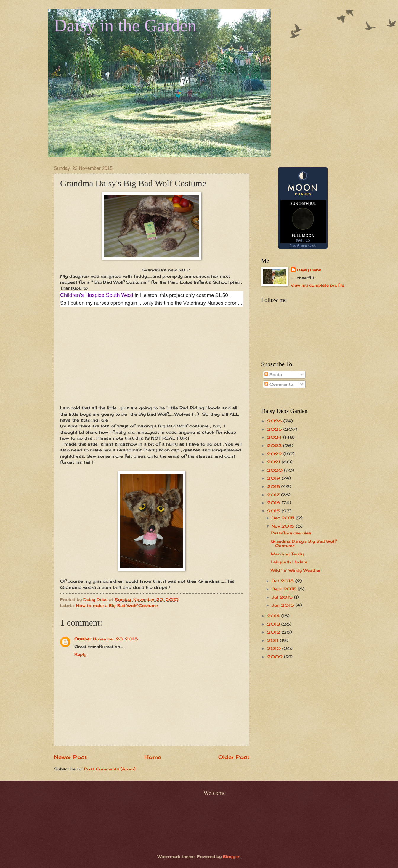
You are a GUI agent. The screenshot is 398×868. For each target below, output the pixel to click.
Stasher (83, 639)
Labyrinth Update (289, 562)
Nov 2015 (284, 526)
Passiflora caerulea (291, 533)
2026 (275, 421)
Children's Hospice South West (97, 295)
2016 (274, 503)
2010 (275, 648)
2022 (275, 454)
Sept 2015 (285, 589)
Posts (273, 374)
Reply (80, 654)
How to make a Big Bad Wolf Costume (117, 605)
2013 (274, 624)
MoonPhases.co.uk (302, 245)
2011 (273, 640)
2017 (274, 495)
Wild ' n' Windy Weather (296, 570)
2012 (274, 632)
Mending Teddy (287, 554)
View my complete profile (317, 285)
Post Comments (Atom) (110, 769)
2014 (274, 616)
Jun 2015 (284, 605)
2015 (274, 511)
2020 (276, 470)
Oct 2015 (283, 581)
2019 (274, 478)
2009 (276, 657)
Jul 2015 (283, 597)
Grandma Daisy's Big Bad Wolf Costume (303, 543)
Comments (279, 384)
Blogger (231, 856)
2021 (274, 462)
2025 (275, 429)
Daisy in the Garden (125, 25)
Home (153, 757)
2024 (275, 437)
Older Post (234, 757)
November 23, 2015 (115, 639)
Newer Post (70, 757)
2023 (275, 446)
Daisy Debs (309, 270)
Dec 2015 (284, 518)
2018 (274, 486)
